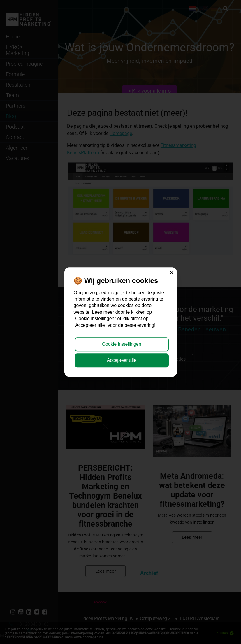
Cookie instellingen (122, 344)
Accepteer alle (122, 360)
